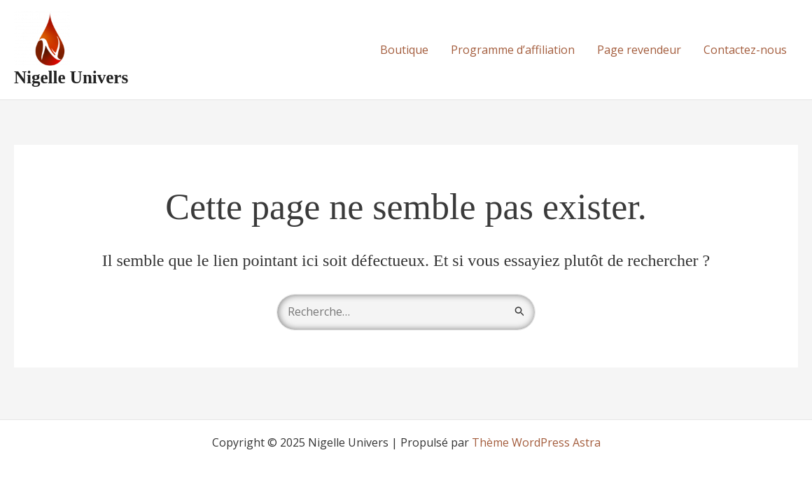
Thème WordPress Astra (536, 442)
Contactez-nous (745, 50)
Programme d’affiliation (513, 50)
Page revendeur (639, 50)
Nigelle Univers (71, 77)
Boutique (404, 50)
